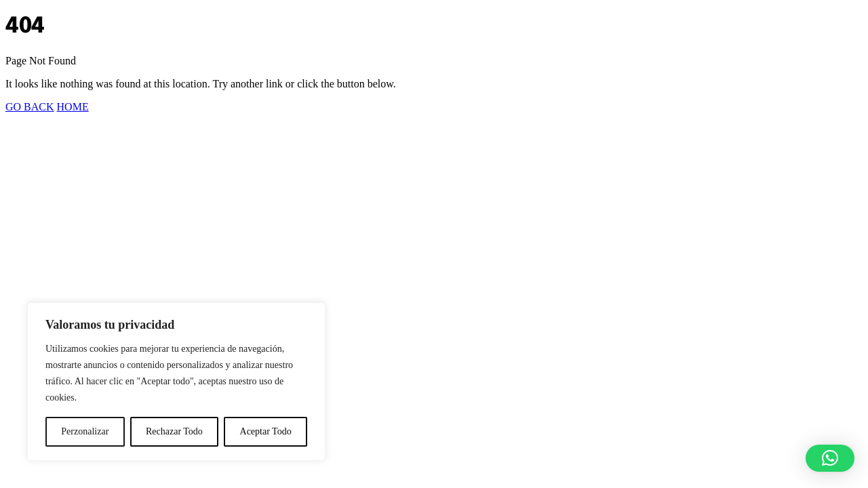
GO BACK (30, 107)
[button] (830, 458)
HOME (73, 107)
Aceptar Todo (266, 431)
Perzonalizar (85, 431)
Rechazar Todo (174, 431)
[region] (176, 382)
